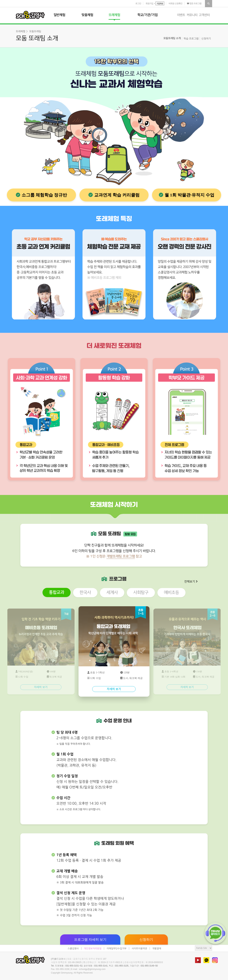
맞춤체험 (87, 15)
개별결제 (157, 949)
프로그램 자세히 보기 (90, 940)
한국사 (85, 593)
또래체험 (114, 15)
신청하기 (206, 39)
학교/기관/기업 (147, 15)
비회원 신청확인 (176, 4)
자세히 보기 (114, 689)
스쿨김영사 (30, 15)
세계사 (112, 593)
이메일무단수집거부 (117, 949)
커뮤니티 (192, 15)
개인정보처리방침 (93, 949)
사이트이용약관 (139, 949)
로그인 (138, 4)
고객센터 (204, 15)
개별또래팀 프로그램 (121, 556)
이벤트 (181, 15)
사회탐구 (141, 593)
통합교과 (57, 592)
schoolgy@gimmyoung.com (92, 969)
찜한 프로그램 (194, 4)
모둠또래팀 (35, 31)
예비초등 (171, 593)
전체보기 (191, 582)
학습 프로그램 (191, 39)
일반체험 (59, 15)
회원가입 (149, 4)
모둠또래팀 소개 (172, 38)
